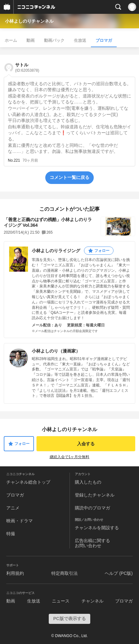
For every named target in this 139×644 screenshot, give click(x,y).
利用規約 (15, 573)
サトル (27, 67)
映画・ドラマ (19, 521)
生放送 (80, 40)
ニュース (61, 601)
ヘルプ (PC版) (119, 573)
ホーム (11, 40)
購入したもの (88, 482)
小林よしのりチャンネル (29, 21)
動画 (31, 40)
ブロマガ (104, 40)
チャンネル (92, 601)
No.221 (14, 160)
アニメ (13, 508)
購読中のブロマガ (92, 508)
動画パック (54, 40)
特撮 (11, 534)
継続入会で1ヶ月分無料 (70, 457)
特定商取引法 (64, 573)
